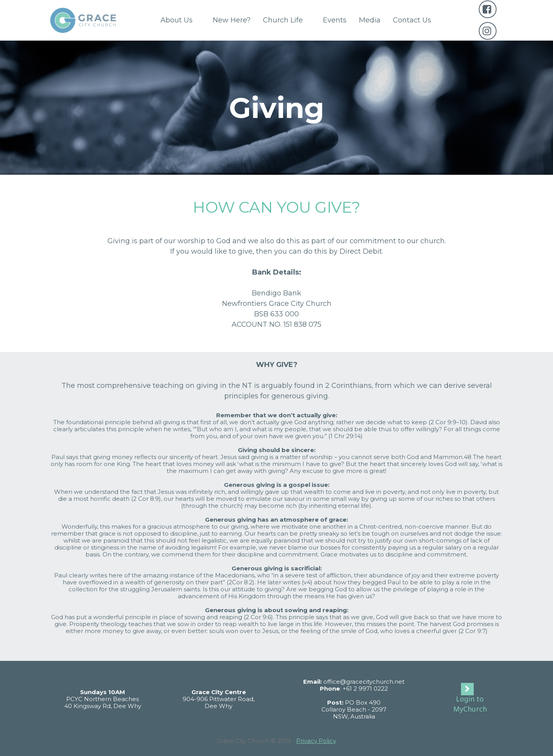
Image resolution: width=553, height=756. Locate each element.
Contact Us (412, 20)
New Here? (232, 20)
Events (335, 20)
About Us (180, 20)
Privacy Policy (316, 741)
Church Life (287, 20)
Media (370, 20)
